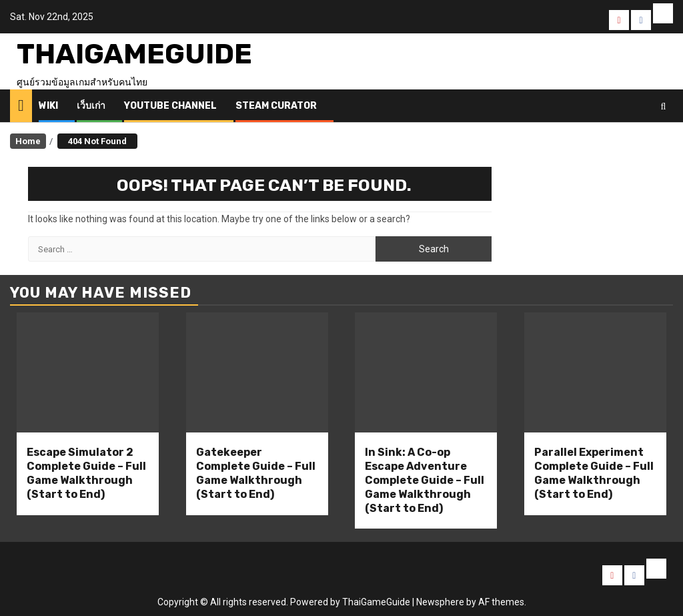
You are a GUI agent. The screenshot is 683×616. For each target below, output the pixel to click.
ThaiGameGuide (134, 54)
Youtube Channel (170, 106)
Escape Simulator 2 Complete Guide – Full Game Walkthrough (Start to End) (86, 473)
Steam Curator (276, 106)
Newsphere (440, 602)
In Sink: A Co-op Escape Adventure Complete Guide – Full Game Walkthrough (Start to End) (425, 480)
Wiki (48, 106)
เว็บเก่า (91, 106)
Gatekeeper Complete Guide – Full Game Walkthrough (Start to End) (256, 473)
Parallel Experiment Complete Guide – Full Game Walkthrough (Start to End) (594, 473)
